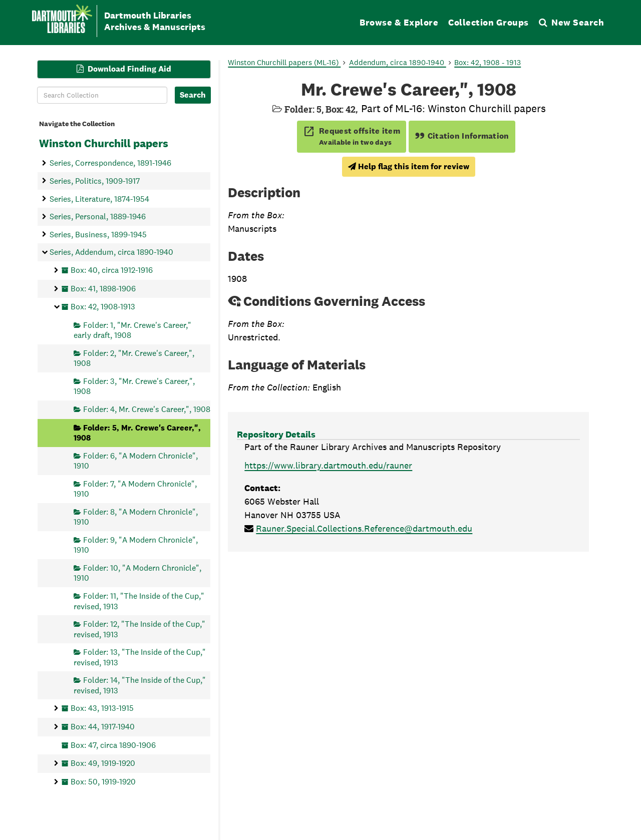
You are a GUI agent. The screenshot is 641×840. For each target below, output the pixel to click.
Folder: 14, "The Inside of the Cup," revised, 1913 (140, 685)
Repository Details (276, 434)
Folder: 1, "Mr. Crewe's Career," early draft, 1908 (132, 330)
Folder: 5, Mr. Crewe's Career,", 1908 (137, 432)
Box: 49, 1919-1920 (103, 763)
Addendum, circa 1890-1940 (398, 62)
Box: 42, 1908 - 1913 (488, 62)
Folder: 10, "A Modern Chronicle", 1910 (137, 573)
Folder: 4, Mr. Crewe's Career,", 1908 (147, 409)
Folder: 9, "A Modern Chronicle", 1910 (136, 544)
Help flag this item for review (409, 166)
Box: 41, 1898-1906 (103, 288)
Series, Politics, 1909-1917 (95, 180)
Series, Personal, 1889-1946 (98, 217)
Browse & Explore (399, 22)
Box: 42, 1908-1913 (103, 307)
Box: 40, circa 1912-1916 (112, 270)
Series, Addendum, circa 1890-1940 (111, 252)
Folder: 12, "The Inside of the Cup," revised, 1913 (139, 629)
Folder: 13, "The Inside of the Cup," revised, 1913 (140, 657)
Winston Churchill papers (104, 143)
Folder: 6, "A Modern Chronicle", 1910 (136, 460)
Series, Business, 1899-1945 (98, 234)
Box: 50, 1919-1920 (103, 781)
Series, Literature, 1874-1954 (99, 198)
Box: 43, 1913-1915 (102, 708)
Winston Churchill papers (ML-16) (284, 62)
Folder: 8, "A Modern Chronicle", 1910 (136, 516)
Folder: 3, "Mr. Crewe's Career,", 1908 (134, 386)
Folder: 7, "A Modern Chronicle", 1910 (135, 488)
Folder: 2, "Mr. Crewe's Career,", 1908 (134, 358)
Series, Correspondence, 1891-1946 (110, 163)
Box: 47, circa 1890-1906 (113, 745)
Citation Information (462, 136)
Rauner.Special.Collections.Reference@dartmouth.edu (364, 528)
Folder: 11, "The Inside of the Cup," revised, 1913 (139, 601)
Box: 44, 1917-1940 (103, 726)
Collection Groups (489, 22)
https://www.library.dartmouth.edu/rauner (328, 465)
